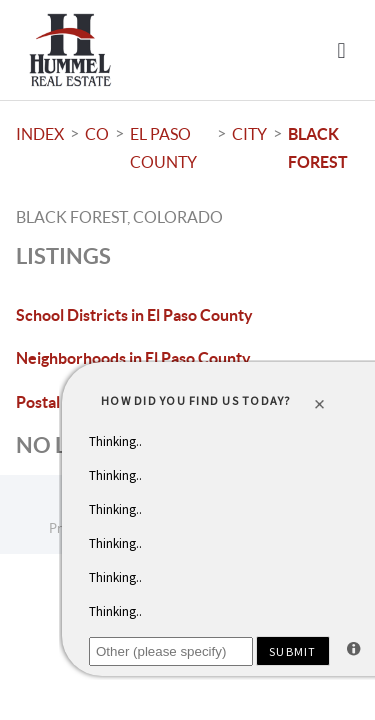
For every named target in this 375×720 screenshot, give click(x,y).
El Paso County (163, 148)
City (249, 134)
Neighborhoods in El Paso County (133, 358)
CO (97, 134)
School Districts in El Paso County (134, 315)
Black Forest (318, 148)
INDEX (40, 134)
